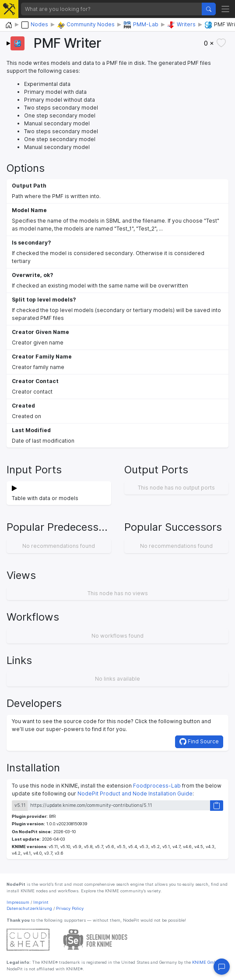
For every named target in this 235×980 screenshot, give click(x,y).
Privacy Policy (70, 908)
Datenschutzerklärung (29, 908)
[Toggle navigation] (226, 9)
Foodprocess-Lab (157, 786)
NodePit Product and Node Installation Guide (135, 794)
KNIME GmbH (205, 962)
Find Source (199, 742)
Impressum (18, 902)
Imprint (41, 902)
